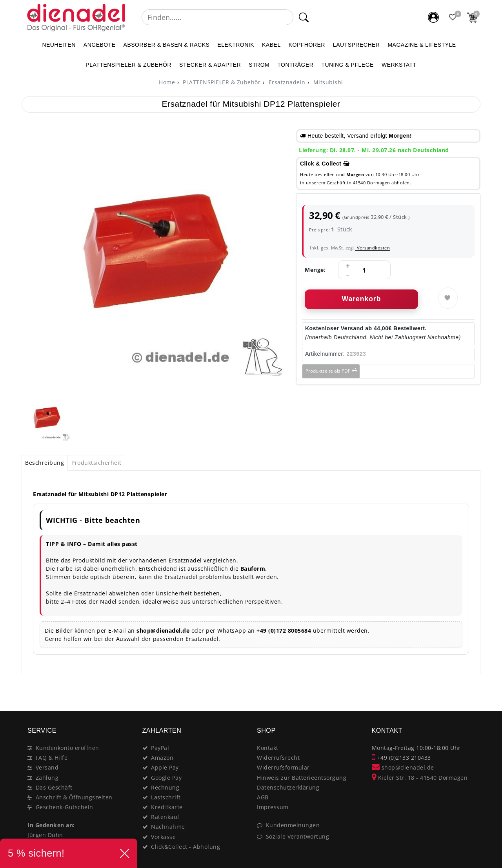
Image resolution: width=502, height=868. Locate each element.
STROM (259, 65)
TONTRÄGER (295, 65)
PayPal (160, 748)
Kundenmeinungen (293, 825)
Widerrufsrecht (278, 758)
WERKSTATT (399, 65)
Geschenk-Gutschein (65, 807)
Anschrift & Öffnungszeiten (74, 797)
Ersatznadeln (286, 82)
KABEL (271, 45)
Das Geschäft (54, 787)
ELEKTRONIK (236, 45)
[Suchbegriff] (217, 17)
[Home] (167, 82)
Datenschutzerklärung (288, 787)
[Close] (471, 694)
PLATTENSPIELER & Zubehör (128, 65)
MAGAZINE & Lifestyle (422, 45)
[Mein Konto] (433, 17)
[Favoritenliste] (453, 17)
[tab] (45, 463)
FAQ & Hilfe (52, 758)
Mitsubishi (327, 82)
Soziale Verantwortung (298, 836)
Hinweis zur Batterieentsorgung (302, 778)
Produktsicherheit (96, 463)
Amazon (162, 758)
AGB (263, 797)
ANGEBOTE (100, 45)
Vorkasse (163, 837)
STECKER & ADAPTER (210, 65)
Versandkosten (373, 248)
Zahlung (47, 778)
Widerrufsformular (283, 767)
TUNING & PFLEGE (347, 65)
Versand (47, 767)
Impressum (273, 807)
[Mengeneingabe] (364, 270)
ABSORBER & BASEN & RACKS (167, 45)
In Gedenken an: (51, 825)
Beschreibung (45, 463)
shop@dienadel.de (403, 767)
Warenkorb (362, 299)
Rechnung (165, 787)
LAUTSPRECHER (356, 45)
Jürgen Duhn (45, 835)
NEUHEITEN (59, 45)
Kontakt (268, 748)
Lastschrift (166, 797)
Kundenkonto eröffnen (67, 748)
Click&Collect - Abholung (186, 847)
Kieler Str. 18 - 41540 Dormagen (420, 778)
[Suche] (304, 17)
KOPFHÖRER (307, 45)
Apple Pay (165, 767)
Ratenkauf (165, 817)
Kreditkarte (167, 807)
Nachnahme (168, 827)
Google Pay (166, 778)
